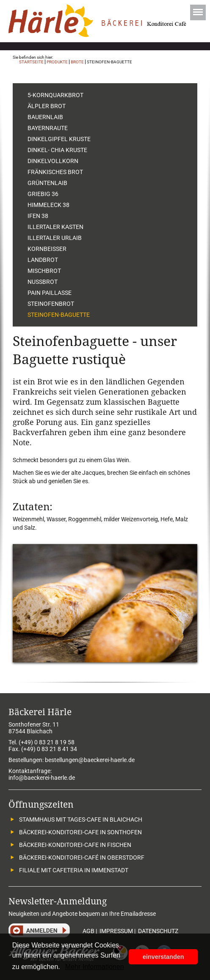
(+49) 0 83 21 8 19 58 (47, 742)
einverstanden (163, 957)
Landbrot (43, 260)
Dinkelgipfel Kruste (59, 139)
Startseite (31, 62)
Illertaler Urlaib (55, 238)
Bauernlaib (45, 117)
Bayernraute (48, 128)
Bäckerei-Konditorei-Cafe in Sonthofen (80, 832)
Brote (77, 62)
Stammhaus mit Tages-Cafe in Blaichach (81, 819)
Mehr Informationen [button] (95, 967)
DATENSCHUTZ (158, 931)
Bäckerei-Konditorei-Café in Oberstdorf (82, 857)
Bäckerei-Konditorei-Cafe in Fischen (75, 845)
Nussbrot (43, 282)
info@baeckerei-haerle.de (42, 778)
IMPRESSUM (116, 931)
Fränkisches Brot (55, 172)
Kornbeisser (47, 249)
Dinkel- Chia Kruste (57, 150)
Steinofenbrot (51, 304)
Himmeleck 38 (48, 205)
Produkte (57, 62)
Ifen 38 (38, 216)
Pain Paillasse (50, 293)
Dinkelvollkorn (53, 161)
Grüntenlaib (47, 183)
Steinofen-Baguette (59, 315)
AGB (88, 931)
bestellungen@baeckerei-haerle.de (90, 760)
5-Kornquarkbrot (55, 95)
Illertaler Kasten (55, 227)
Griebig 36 (43, 194)
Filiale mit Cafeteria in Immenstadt (74, 870)
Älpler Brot (47, 106)
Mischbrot (44, 271)
